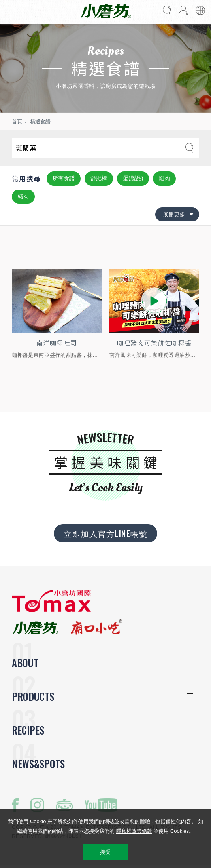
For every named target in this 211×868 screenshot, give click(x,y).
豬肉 (23, 196)
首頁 (17, 121)
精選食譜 (40, 121)
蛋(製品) (133, 178)
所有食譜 (64, 178)
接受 (105, 852)
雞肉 (164, 178)
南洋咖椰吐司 (57, 343)
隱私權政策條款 (134, 831)
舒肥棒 (99, 178)
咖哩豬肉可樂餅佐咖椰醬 (154, 343)
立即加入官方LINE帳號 (105, 535)
